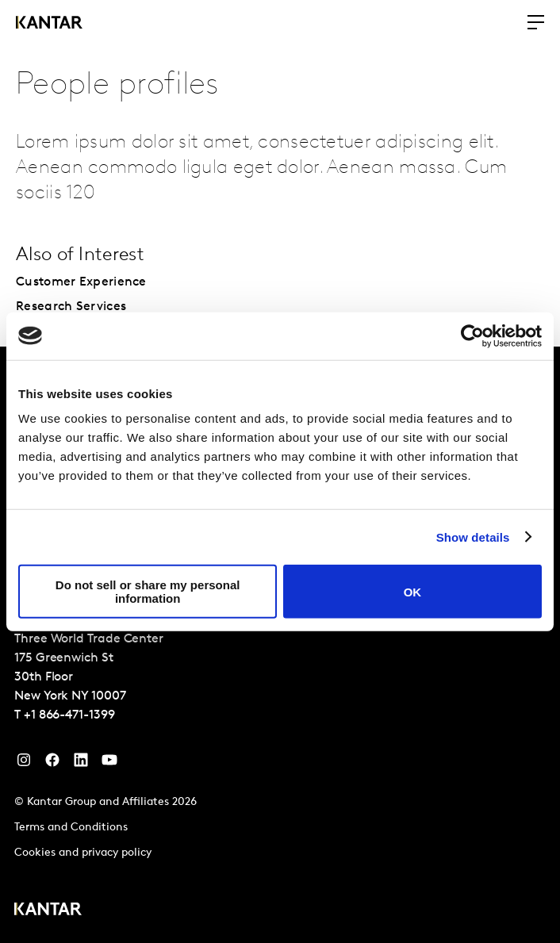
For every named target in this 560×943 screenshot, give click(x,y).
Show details (473, 537)
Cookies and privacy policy (83, 853)
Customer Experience (81, 282)
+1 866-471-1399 (69, 715)
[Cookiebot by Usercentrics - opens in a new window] (472, 335)
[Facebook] (52, 764)
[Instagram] (24, 764)
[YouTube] (81, 764)
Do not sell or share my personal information (148, 592)
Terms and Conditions (71, 828)
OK (413, 591)
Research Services (71, 307)
